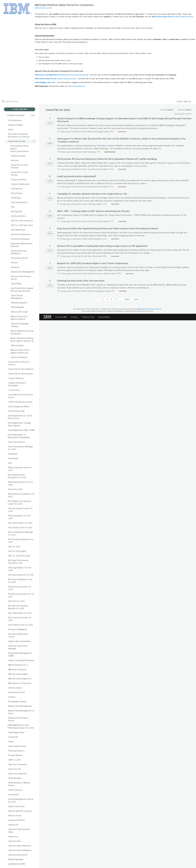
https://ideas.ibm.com (183, 17)
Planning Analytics (95, 204)
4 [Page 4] (112, 299)
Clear (33, 115)
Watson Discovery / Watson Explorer (103, 274)
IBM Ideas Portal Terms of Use (149, 309)
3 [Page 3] (107, 299)
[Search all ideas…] (23, 101)
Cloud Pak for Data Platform (98, 169)
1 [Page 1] (98, 299)
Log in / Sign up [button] (184, 101)
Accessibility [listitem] (104, 317)
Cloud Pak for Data (79, 132)
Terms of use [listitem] (88, 317)
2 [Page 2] (103, 299)
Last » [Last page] (137, 299)
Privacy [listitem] (74, 317)
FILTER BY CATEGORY (14, 115)
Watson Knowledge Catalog (98, 132)
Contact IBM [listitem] (61, 317)
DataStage (92, 152)
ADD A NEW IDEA (19, 109)
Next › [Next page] (128, 299)
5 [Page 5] (116, 299)
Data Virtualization (95, 239)
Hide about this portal (43, 8)
